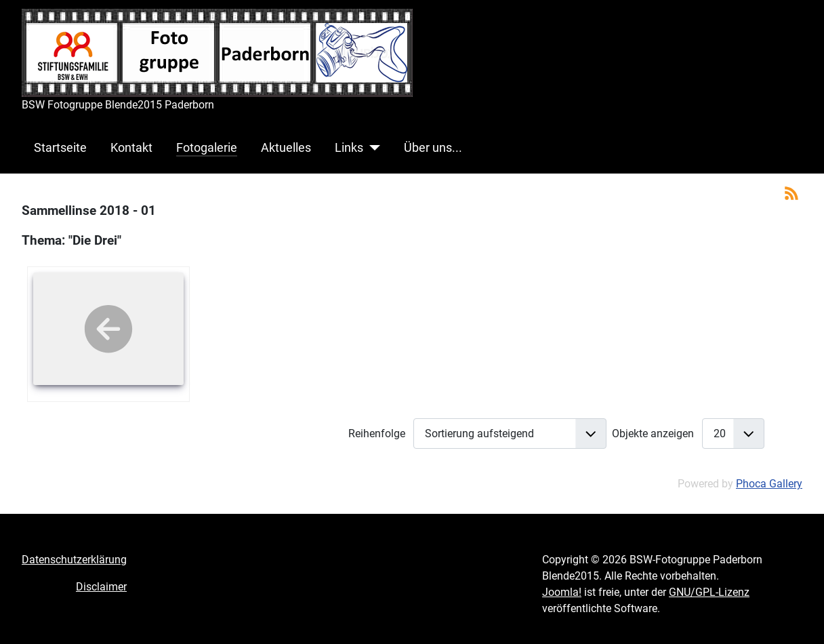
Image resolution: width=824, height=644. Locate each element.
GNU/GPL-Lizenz (709, 592)
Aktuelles (286, 148)
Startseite (60, 148)
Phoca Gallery (769, 484)
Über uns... (433, 148)
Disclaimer (101, 587)
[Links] (372, 148)
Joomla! (562, 592)
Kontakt (131, 148)
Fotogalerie (207, 148)
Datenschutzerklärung (74, 560)
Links (349, 148)
